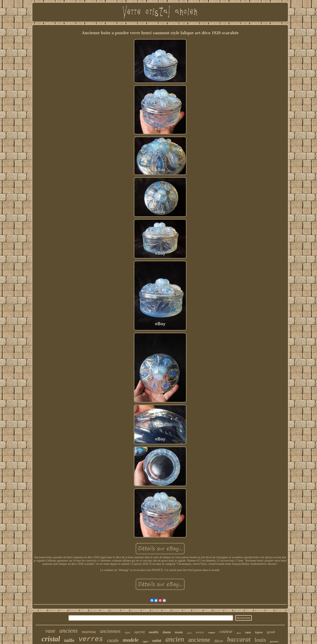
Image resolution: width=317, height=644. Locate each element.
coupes (212, 632)
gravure (274, 641)
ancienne (199, 640)
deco (239, 633)
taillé (189, 633)
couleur (226, 631)
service (200, 632)
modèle (154, 632)
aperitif (140, 632)
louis (260, 640)
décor (219, 641)
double (179, 632)
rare (248, 632)
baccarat (239, 639)
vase (50, 631)
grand (271, 632)
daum (167, 632)
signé (145, 642)
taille (69, 640)
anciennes (110, 631)
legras (259, 632)
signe (127, 632)
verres (91, 639)
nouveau (89, 632)
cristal (51, 639)
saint (157, 640)
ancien (175, 639)
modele (131, 640)
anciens (69, 631)
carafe (113, 640)
